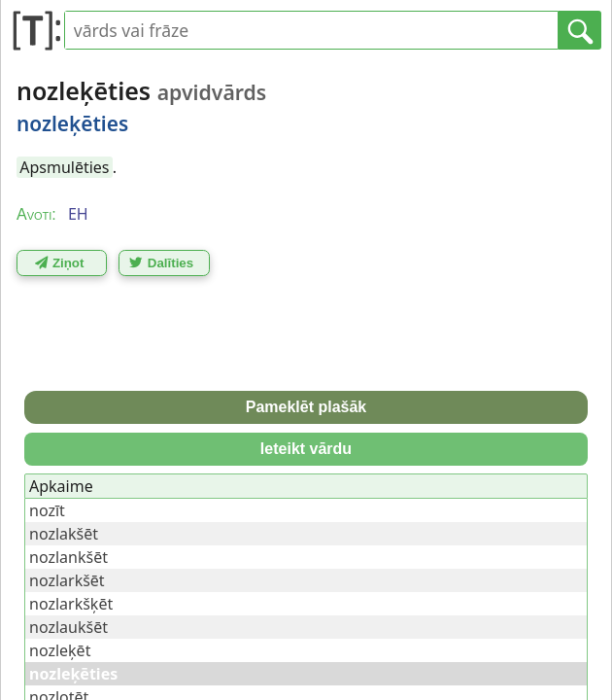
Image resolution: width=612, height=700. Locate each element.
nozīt (47, 510)
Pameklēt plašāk (306, 407)
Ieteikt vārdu (306, 449)
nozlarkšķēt (71, 604)
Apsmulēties (64, 167)
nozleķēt (60, 650)
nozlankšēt (68, 557)
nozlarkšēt (67, 580)
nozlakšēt (64, 534)
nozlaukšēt (68, 627)
